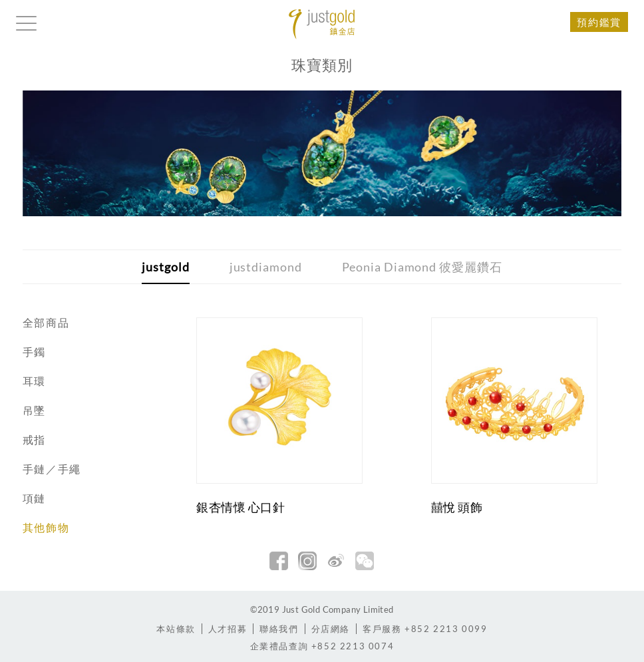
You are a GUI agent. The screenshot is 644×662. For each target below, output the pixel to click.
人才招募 (228, 629)
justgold (165, 267)
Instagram (307, 561)
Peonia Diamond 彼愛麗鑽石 (422, 267)
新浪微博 (336, 561)
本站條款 (176, 629)
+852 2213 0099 (425, 629)
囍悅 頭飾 (457, 507)
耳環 (34, 381)
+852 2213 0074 (322, 646)
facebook (279, 561)
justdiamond (266, 267)
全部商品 (46, 322)
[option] (322, 153)
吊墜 (34, 410)
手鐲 (34, 352)
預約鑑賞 (599, 22)
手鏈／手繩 (52, 469)
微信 (365, 561)
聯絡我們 (279, 629)
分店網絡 (331, 629)
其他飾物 (46, 527)
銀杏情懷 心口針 (241, 507)
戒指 (34, 439)
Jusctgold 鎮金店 (322, 24)
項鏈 (34, 498)
